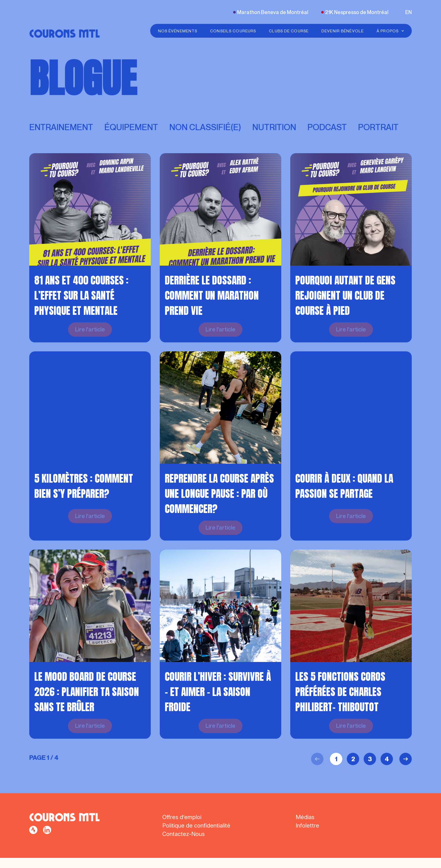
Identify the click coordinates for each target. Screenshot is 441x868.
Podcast (327, 127)
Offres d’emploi (182, 827)
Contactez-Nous (184, 844)
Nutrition (274, 127)
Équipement (131, 127)
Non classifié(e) (205, 127)
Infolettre (307, 836)
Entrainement (61, 127)
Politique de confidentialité (196, 836)
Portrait (378, 127)
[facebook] (33, 840)
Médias (305, 827)
